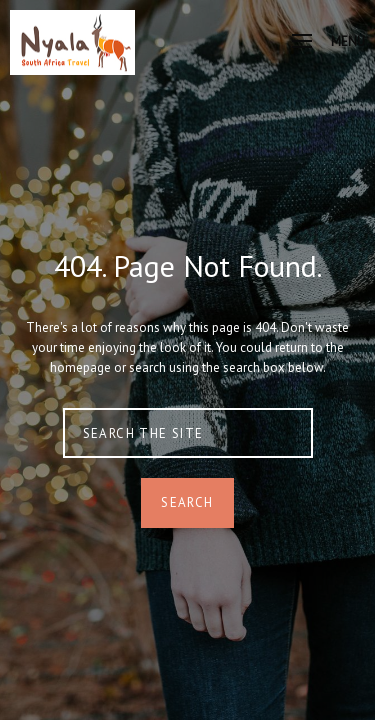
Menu (328, 41)
